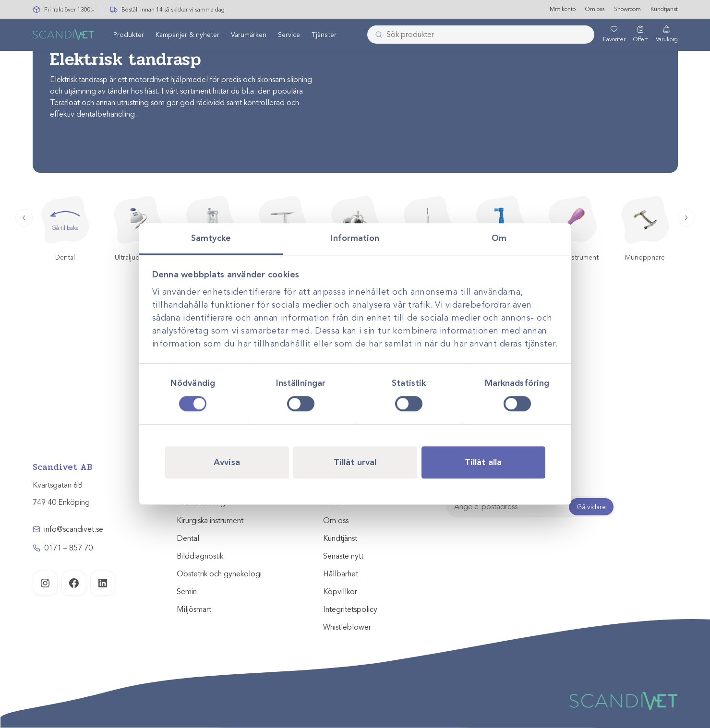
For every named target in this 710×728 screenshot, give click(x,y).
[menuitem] (129, 35)
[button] (24, 218)
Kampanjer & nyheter (187, 35)
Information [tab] (355, 238)
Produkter (129, 35)
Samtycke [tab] (211, 238)
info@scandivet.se (74, 529)
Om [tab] (499, 238)
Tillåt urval (355, 462)
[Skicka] (376, 35)
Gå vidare (591, 507)
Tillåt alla (483, 462)
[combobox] (481, 35)
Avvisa (227, 462)
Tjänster (324, 35)
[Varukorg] (667, 35)
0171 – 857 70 (68, 548)
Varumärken (249, 35)
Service (289, 35)
